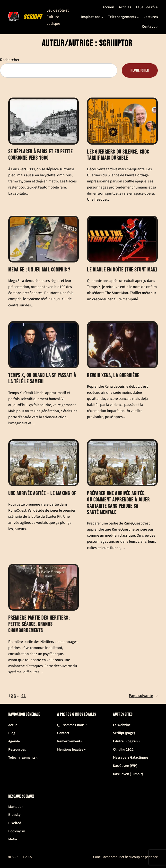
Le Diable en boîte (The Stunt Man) (122, 270)
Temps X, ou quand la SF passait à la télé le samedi (42, 379)
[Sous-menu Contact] (157, 27)
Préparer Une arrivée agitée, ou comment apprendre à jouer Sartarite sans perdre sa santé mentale (118, 503)
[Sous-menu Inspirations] (102, 17)
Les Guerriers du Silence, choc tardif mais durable (118, 155)
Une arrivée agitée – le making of (42, 494)
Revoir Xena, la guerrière (113, 375)
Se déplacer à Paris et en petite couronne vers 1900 (40, 155)
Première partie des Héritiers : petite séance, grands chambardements (39, 624)
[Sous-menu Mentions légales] (85, 749)
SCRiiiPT (33, 17)
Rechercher (10, 60)
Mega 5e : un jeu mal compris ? (39, 270)
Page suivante (143, 696)
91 (24, 696)
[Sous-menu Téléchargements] (138, 17)
